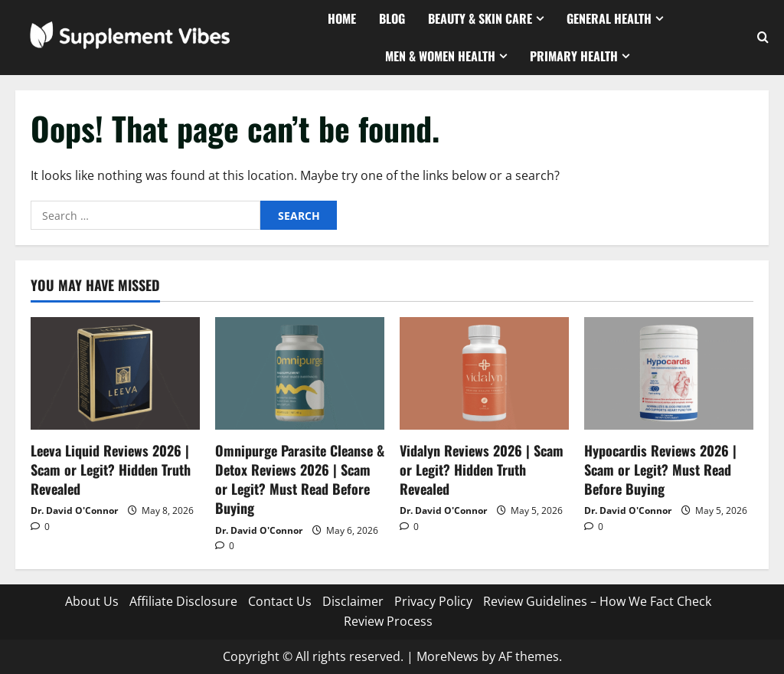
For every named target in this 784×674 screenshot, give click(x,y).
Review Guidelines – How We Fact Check (597, 601)
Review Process (388, 621)
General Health (609, 18)
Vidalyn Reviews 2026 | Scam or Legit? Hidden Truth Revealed (482, 470)
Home (342, 18)
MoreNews (448, 656)
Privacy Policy (433, 601)
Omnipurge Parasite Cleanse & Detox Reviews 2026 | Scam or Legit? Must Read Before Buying (300, 479)
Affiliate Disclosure (183, 601)
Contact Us (280, 601)
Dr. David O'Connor (74, 510)
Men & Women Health (440, 56)
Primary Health (574, 56)
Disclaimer (353, 601)
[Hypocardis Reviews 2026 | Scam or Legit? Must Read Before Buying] (669, 373)
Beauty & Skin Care (480, 18)
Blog (392, 18)
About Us (92, 601)
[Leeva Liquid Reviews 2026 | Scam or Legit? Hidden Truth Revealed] (115, 373)
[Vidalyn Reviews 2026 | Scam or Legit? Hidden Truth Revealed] (484, 373)
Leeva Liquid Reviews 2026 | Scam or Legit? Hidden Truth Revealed (111, 470)
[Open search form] (763, 38)
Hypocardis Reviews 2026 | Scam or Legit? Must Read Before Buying (660, 470)
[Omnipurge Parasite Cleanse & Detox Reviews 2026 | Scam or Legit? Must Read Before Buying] (300, 373)
